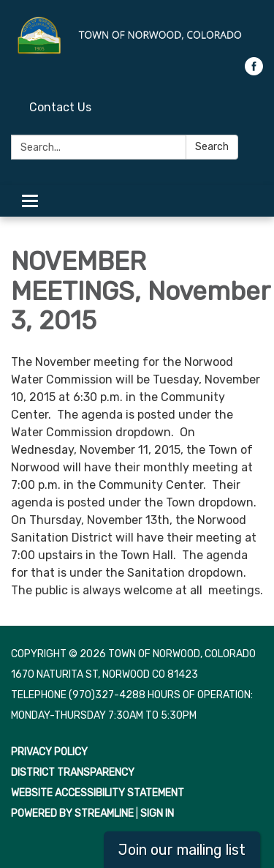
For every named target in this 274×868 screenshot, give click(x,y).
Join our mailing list (182, 850)
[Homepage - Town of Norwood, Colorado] (137, 36)
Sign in (157, 813)
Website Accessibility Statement (98, 793)
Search (212, 147)
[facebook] (254, 71)
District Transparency (73, 772)
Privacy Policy (49, 752)
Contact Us (60, 107)
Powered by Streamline (72, 813)
